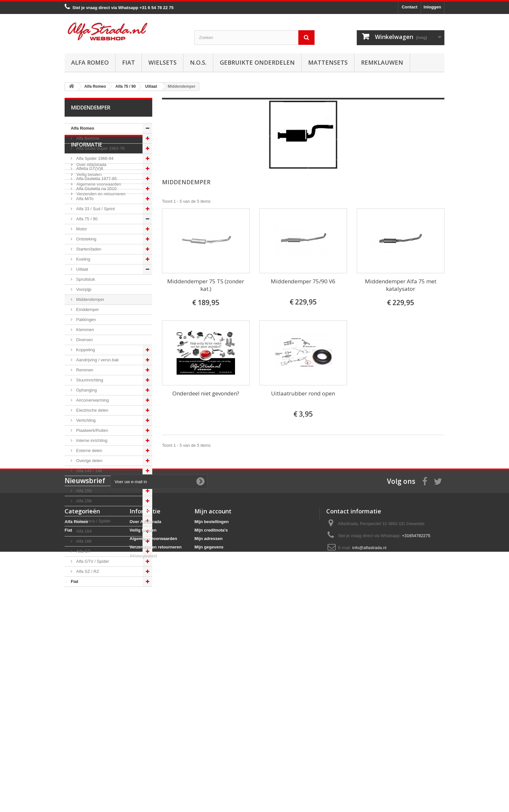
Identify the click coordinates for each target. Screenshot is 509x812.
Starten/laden (88, 249)
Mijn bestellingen (211, 737)
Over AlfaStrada (91, 624)
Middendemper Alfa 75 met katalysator (401, 285)
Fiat (129, 62)
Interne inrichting (91, 440)
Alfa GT (83, 551)
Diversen (84, 340)
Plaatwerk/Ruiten (92, 430)
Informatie (87, 606)
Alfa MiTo (84, 199)
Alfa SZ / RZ (87, 571)
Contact (409, 7)
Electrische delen (92, 410)
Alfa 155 (83, 491)
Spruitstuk (85, 279)
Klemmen (85, 330)
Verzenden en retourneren (100, 653)
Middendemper (90, 299)
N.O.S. (198, 62)
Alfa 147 (83, 481)
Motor (81, 229)
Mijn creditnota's (211, 746)
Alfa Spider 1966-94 (94, 158)
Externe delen (89, 451)
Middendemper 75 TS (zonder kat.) (206, 285)
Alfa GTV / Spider (92, 561)
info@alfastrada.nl (369, 763)
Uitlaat (81, 269)
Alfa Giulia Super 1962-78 (100, 148)
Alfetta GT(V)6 (89, 168)
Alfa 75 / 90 (86, 219)
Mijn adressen (209, 754)
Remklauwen (382, 62)
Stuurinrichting (89, 380)
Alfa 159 (83, 511)
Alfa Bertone (87, 138)
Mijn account (213, 727)
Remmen (84, 370)
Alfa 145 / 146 (89, 471)
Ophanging (86, 390)
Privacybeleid (143, 771)
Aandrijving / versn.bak (97, 360)
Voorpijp (83, 289)
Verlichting (85, 420)
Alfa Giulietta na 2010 (96, 189)
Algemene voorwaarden (98, 643)
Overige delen (89, 461)
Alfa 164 (83, 531)
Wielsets (162, 62)
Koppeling (85, 350)
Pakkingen (85, 320)
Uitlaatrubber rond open (303, 393)
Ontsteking (86, 239)
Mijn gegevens (209, 762)
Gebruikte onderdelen (257, 62)
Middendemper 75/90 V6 (303, 281)
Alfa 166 (83, 541)
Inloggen (432, 7)
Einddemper (87, 309)
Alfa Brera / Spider (93, 521)
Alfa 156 (83, 501)
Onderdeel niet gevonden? (206, 393)
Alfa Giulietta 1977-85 (96, 179)
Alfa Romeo (90, 62)
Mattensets (328, 62)
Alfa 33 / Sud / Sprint (95, 209)
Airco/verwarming (92, 400)
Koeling (83, 259)
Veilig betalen (88, 633)
